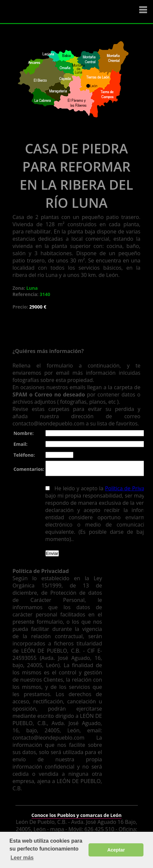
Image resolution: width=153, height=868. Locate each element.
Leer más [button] (22, 858)
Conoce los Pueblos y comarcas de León (77, 811)
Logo (44, 12)
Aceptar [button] (116, 850)
